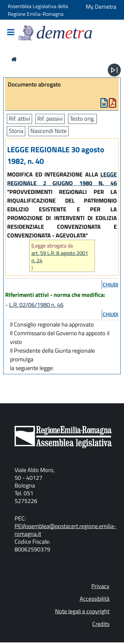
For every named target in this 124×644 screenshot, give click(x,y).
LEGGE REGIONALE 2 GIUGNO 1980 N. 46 (62, 179)
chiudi (110, 285)
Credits (101, 624)
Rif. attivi (19, 119)
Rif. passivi (50, 119)
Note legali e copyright (82, 611)
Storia (16, 131)
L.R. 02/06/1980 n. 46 (36, 305)
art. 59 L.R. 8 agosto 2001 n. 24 (60, 257)
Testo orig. (82, 119)
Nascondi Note (49, 131)
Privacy (100, 586)
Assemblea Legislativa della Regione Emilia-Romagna (38, 10)
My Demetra (101, 7)
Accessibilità (95, 599)
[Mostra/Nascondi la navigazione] (11, 33)
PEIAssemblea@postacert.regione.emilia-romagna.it (65, 530)
